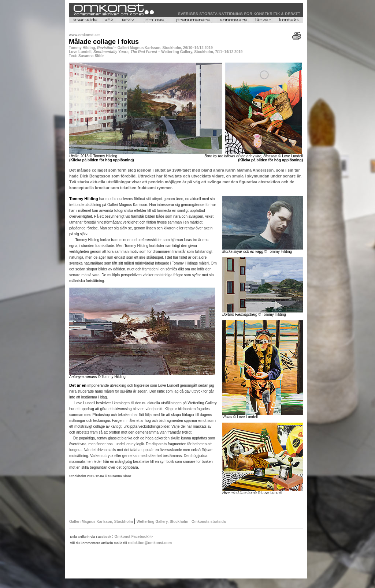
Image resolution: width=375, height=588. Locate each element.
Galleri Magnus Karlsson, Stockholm (102, 522)
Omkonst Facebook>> (134, 537)
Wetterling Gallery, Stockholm (163, 522)
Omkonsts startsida (208, 522)
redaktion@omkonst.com (150, 543)
